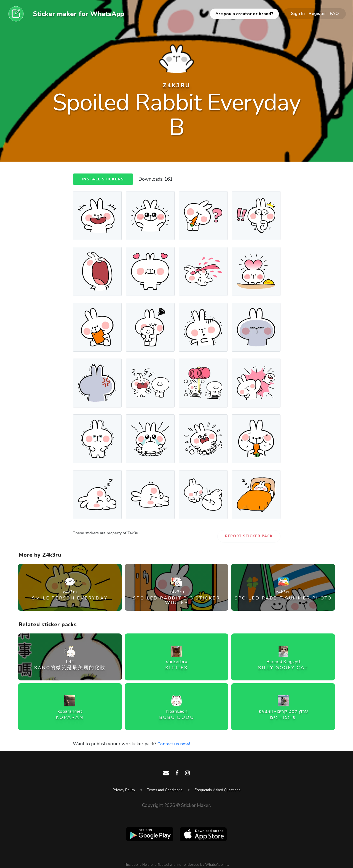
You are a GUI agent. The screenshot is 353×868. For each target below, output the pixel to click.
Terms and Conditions (165, 790)
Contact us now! (174, 744)
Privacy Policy (124, 790)
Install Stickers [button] (104, 180)
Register (317, 14)
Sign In (298, 14)
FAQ (334, 14)
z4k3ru (177, 85)
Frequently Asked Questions (218, 790)
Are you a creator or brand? (244, 14)
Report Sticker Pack (249, 536)
